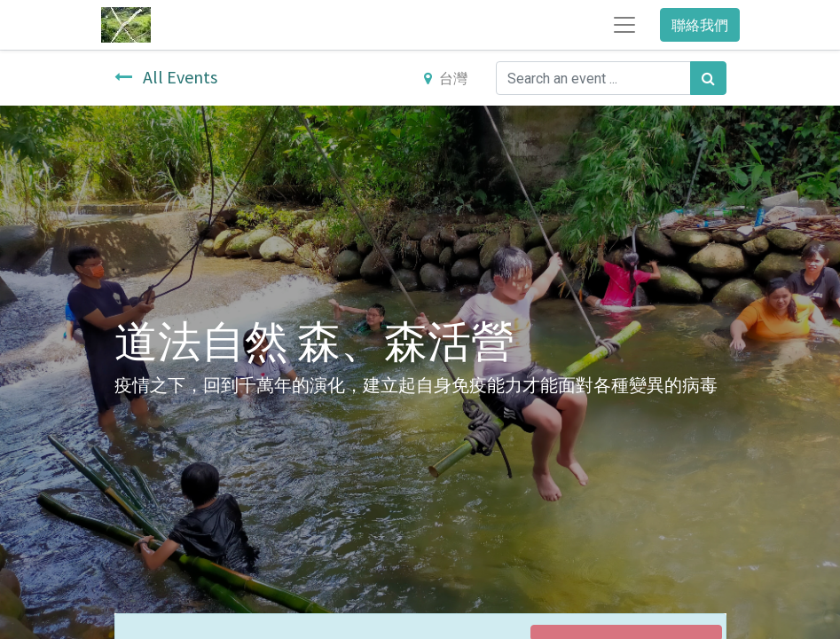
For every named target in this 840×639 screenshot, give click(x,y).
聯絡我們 (700, 25)
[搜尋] (708, 78)
